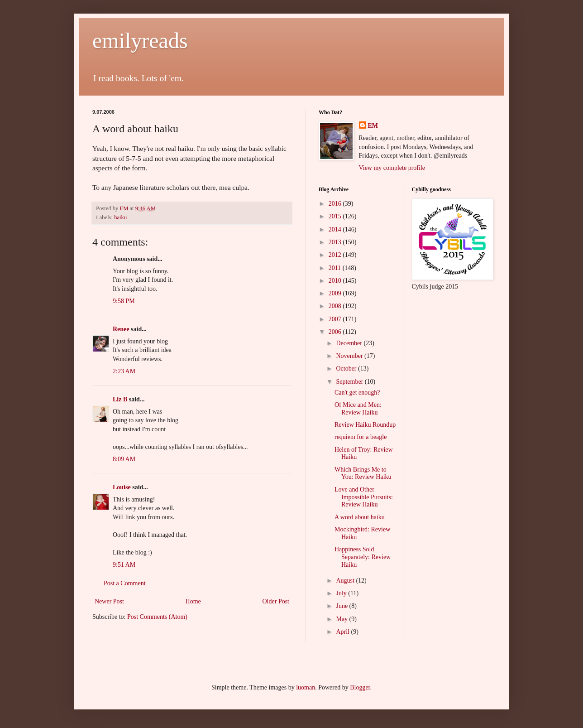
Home (193, 601)
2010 (336, 281)
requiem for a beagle (361, 437)
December (350, 343)
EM (373, 126)
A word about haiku (360, 517)
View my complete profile (392, 168)
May (342, 619)
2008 (336, 306)
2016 (336, 204)
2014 (336, 229)
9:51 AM (124, 565)
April (343, 632)
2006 (336, 332)
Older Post (276, 601)
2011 (336, 268)
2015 (336, 216)
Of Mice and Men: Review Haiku (358, 409)
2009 (336, 293)
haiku (120, 217)
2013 (336, 242)
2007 (336, 319)
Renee (121, 329)
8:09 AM (124, 459)
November (350, 356)
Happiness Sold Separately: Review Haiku (363, 557)
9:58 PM (124, 301)
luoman (306, 687)
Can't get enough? (357, 393)
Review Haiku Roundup (365, 425)
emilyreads (140, 41)
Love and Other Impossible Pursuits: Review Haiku (364, 497)
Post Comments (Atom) (157, 617)
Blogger (360, 687)
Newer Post (109, 601)
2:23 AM (124, 371)
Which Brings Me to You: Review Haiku (363, 473)
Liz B (120, 399)
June (342, 606)
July (342, 593)
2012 (336, 255)
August (346, 581)
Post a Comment (125, 583)
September (350, 382)
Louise (122, 487)
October (347, 369)
